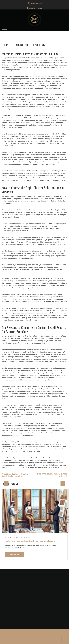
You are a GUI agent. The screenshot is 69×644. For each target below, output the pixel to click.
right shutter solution (21, 210)
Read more (14, 555)
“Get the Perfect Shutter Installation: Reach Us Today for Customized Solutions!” (31, 541)
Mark (9, 537)
